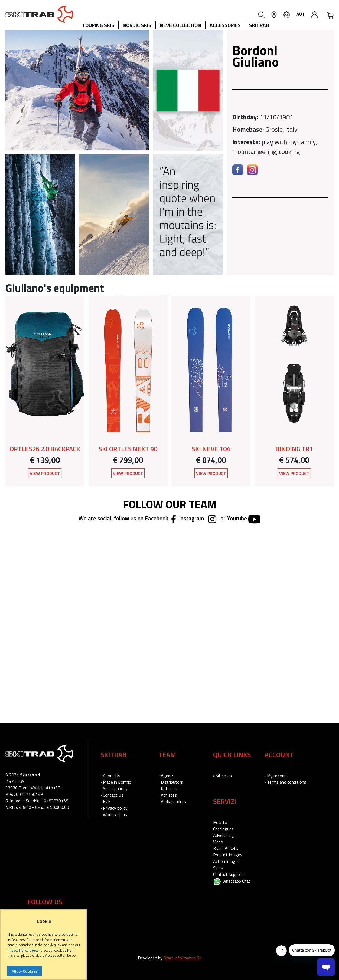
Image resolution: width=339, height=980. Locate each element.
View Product (45, 473)
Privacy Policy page (22, 950)
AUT (301, 14)
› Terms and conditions (285, 782)
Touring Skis (98, 25)
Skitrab (259, 25)
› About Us (110, 776)
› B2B (106, 801)
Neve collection (180, 25)
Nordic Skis (137, 25)
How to (220, 822)
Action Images (226, 861)
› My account (276, 776)
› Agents (166, 776)
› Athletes (168, 795)
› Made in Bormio (116, 782)
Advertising (224, 835)
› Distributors (171, 782)
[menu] (177, 25)
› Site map (222, 776)
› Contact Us (112, 795)
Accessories (225, 25)
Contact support (228, 874)
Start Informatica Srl (182, 958)
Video (218, 842)
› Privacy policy (114, 808)
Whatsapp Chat (232, 881)
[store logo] (39, 14)
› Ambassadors (172, 801)
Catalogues (223, 829)
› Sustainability (114, 788)
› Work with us (114, 814)
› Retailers (168, 788)
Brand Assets (226, 848)
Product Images (228, 855)
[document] (44, 947)
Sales (218, 868)
